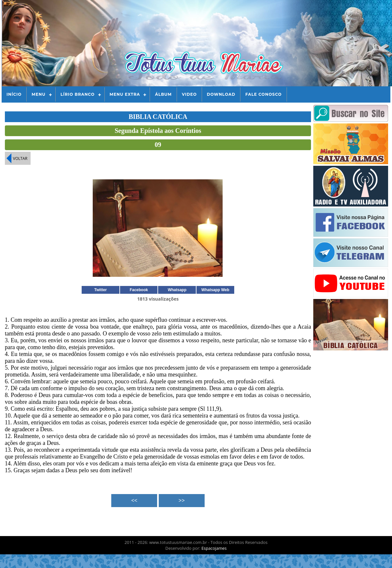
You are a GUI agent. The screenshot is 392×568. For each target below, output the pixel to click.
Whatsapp (177, 290)
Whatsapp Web (215, 290)
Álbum (163, 94)
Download (221, 94)
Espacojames (214, 548)
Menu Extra (125, 94)
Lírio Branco (78, 94)
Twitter (101, 290)
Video (189, 94)
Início (14, 94)
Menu (39, 94)
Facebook (139, 290)
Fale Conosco (264, 94)
